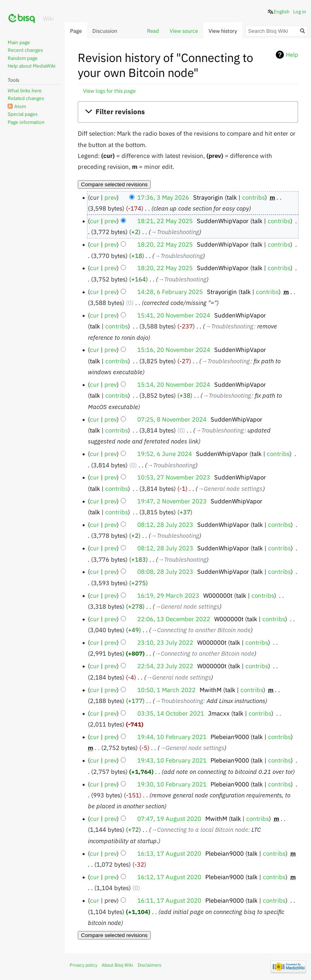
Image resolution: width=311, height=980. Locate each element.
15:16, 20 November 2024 (174, 349)
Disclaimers (149, 965)
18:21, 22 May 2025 (165, 221)
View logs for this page (109, 91)
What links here (25, 91)
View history (223, 31)
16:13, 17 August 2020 (169, 853)
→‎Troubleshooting (175, 232)
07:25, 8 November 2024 (172, 419)
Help (292, 55)
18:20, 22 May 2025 (165, 244)
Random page (23, 58)
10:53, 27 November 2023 (174, 477)
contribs (253, 197)
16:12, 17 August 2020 (169, 877)
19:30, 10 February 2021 (172, 784)
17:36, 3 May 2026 (163, 197)
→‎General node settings (230, 488)
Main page (19, 42)
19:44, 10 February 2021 (172, 737)
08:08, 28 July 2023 (165, 571)
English (282, 12)
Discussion (105, 31)
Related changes (26, 98)
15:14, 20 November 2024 (174, 384)
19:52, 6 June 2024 (165, 454)
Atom (20, 106)
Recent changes (25, 50)
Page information (26, 122)
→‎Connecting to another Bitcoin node (201, 630)
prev (111, 197)
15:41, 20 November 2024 (174, 315)
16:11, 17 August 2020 (169, 900)
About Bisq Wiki (117, 965)
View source (184, 31)
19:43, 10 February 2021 (172, 760)
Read (153, 31)
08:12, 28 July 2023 (165, 524)
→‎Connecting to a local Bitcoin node (200, 829)
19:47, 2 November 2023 (172, 501)
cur (95, 221)
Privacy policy (83, 965)
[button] (188, 112)
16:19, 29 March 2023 (168, 595)
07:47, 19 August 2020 (169, 818)
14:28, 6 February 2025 (170, 292)
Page (76, 31)
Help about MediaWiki (32, 66)
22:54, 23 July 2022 (165, 666)
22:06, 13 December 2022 (174, 619)
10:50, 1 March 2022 (166, 690)
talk (232, 197)
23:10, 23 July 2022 (165, 642)
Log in (300, 12)
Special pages (23, 114)
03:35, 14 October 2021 (171, 713)
